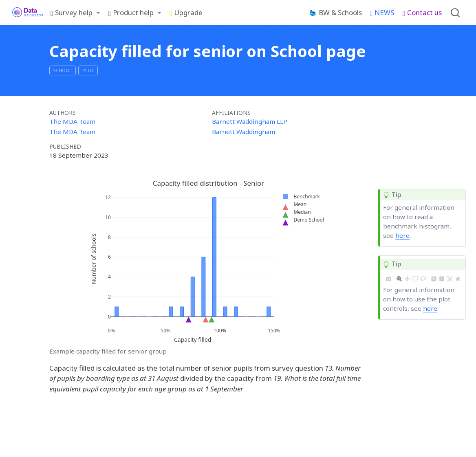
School (62, 70)
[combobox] (456, 12)
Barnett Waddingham (244, 132)
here (402, 235)
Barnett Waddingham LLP (250, 121)
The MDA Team (72, 121)
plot (88, 70)
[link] (75, 13)
